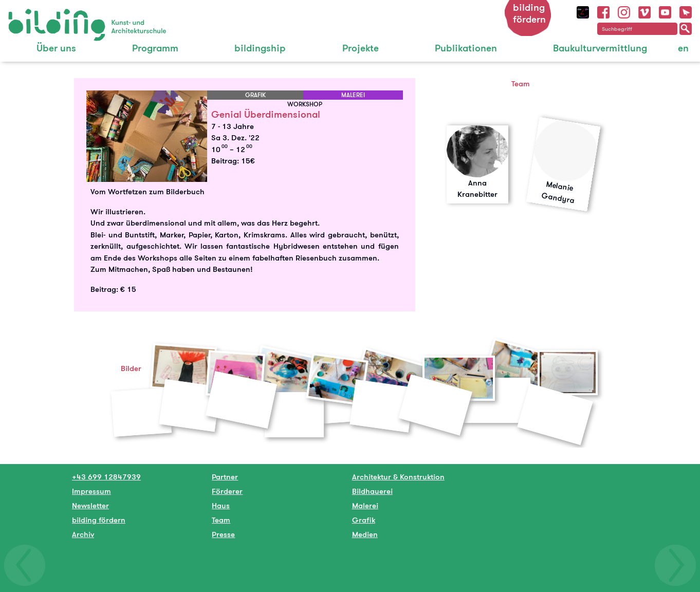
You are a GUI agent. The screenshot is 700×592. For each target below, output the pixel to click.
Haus (221, 505)
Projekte (361, 48)
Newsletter (90, 505)
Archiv (83, 534)
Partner (225, 477)
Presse (223, 534)
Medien (365, 534)
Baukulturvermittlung (600, 48)
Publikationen (466, 48)
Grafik (364, 520)
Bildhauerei (372, 491)
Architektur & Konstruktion (398, 477)
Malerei (365, 505)
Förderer (227, 491)
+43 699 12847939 (106, 477)
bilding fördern (529, 13)
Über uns (56, 48)
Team (221, 520)
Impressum (91, 491)
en (683, 48)
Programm (155, 48)
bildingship (260, 48)
